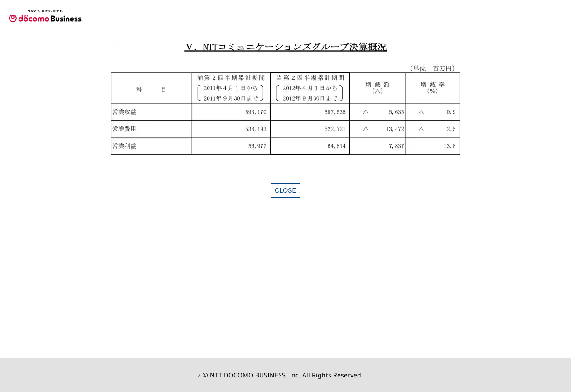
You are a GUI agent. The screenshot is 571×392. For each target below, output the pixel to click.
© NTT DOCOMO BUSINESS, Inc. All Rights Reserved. (283, 375)
